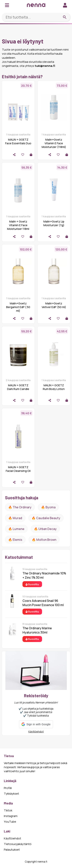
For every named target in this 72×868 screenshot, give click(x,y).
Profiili (8, 788)
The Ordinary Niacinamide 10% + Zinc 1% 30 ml (44, 575)
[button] (36, 724)
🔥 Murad (15, 518)
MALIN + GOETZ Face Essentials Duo (18, 141)
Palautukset (12, 850)
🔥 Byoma (48, 507)
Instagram (11, 816)
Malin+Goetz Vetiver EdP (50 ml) (54, 305)
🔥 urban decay (45, 529)
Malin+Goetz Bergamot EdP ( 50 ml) (18, 307)
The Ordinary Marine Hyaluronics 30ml (37, 630)
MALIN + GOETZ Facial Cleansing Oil (18, 469)
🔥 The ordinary (20, 507)
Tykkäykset (11, 794)
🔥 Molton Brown (44, 540)
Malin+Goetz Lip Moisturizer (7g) (54, 223)
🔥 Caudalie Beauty (46, 518)
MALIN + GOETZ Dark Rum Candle (18, 387)
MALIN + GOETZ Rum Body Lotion (54, 387)
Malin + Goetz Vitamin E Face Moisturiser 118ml (18, 225)
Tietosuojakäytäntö (18, 844)
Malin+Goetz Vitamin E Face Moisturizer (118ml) (54, 143)
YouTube (10, 822)
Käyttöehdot (36, 731)
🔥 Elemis (15, 540)
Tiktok (8, 810)
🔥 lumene (16, 529)
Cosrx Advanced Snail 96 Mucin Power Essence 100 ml (43, 603)
